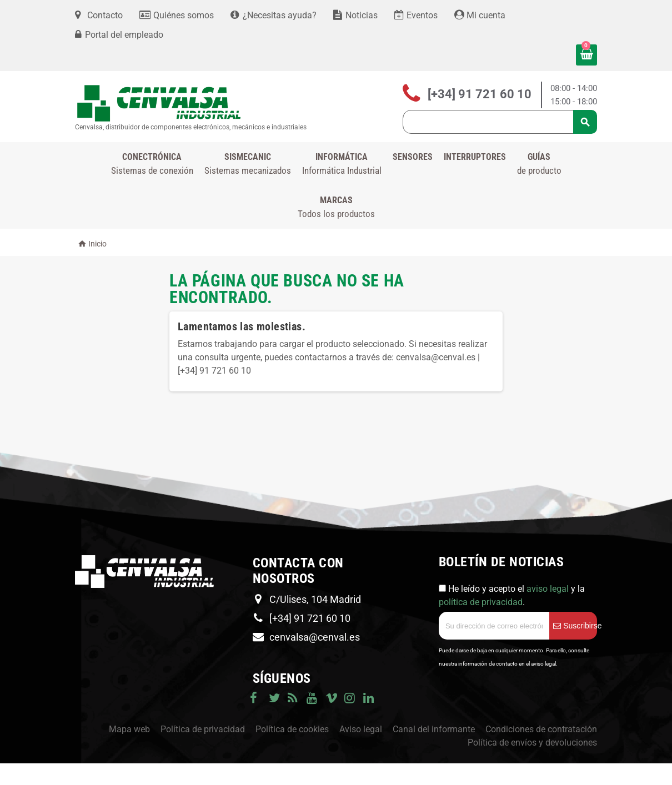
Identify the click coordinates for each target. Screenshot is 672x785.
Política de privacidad (203, 729)
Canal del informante (434, 729)
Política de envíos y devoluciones (532, 743)
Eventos (416, 15)
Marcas (336, 208)
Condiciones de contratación (541, 729)
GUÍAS (539, 164)
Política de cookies (292, 729)
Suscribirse (575, 626)
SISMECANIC (248, 164)
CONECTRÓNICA (152, 164)
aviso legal (548, 589)
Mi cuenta (480, 15)
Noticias (355, 15)
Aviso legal (361, 729)
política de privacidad (481, 602)
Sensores (413, 157)
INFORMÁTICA (342, 164)
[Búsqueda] (500, 122)
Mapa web (129, 729)
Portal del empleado (124, 35)
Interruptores (475, 157)
